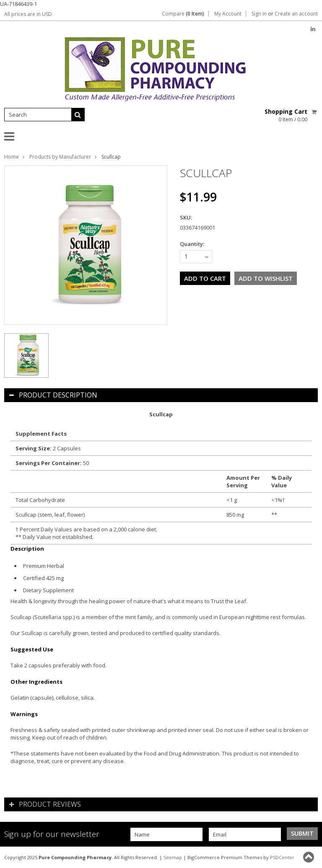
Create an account (296, 14)
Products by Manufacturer (60, 157)
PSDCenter (282, 857)
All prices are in (28, 14)
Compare (183, 14)
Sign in (259, 14)
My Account (228, 14)
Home (12, 157)
